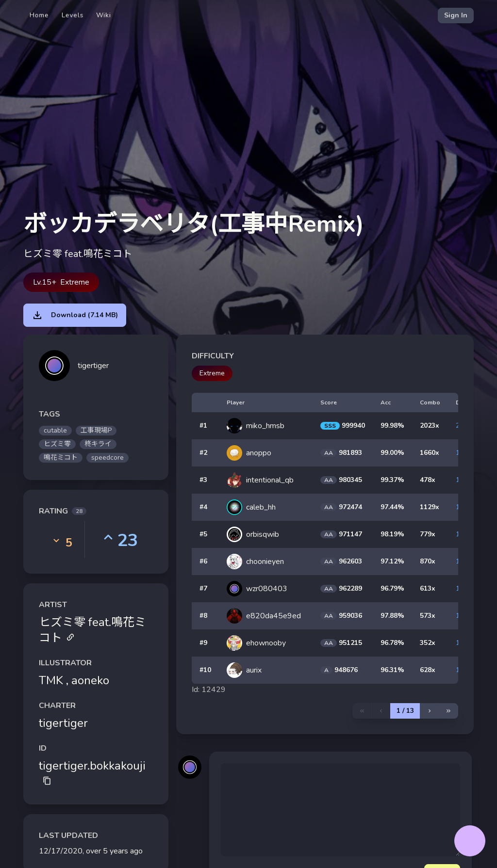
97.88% (392, 616)
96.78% (392, 643)
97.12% (392, 561)
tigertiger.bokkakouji (92, 772)
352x (428, 643)
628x (428, 670)
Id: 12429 (209, 690)
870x (428, 561)
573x (428, 616)
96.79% (392, 588)
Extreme (212, 373)
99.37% (392, 480)
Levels (73, 15)
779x (428, 534)
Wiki (104, 15)
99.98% (392, 426)
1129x (430, 507)
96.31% (392, 670)
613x (428, 588)
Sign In (456, 15)
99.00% (392, 453)
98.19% (392, 534)
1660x (430, 453)
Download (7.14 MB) (75, 315)
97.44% (392, 507)
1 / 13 (405, 711)
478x (428, 480)
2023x (430, 426)
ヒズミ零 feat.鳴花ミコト (92, 630)
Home (39, 15)
